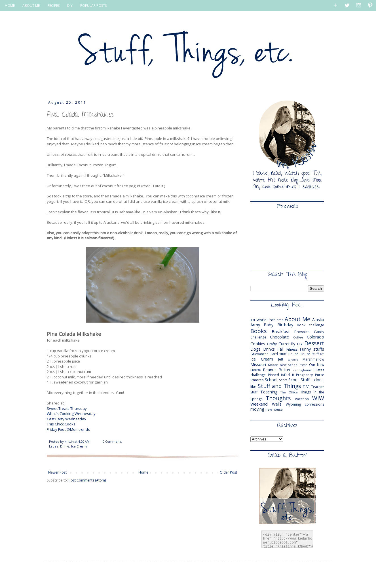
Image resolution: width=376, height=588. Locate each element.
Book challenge (310, 325)
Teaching (269, 392)
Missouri (258, 364)
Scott (283, 380)
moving (257, 409)
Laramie (293, 360)
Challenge (258, 337)
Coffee (298, 337)
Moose (273, 365)
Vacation (302, 399)
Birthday (285, 325)
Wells (277, 404)
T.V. (306, 386)
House (293, 354)
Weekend (259, 404)
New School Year (294, 365)
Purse (320, 375)
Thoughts (278, 398)
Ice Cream (79, 446)
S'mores (257, 380)
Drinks (65, 446)
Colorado (315, 337)
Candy (319, 332)
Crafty (272, 344)
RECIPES (53, 6)
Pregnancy (304, 375)
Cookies (258, 344)
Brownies (302, 332)
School (271, 380)
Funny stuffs (312, 349)
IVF (322, 354)
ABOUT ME (31, 6)
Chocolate (279, 337)
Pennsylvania (302, 370)
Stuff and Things (279, 386)
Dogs (255, 349)
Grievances (259, 354)
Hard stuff (278, 354)
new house (274, 409)
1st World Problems (267, 320)
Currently (287, 344)
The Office (289, 392)
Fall (280, 349)
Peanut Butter (277, 370)
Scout (294, 380)
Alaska (318, 320)
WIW (318, 398)
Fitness (292, 349)
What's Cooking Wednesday (72, 414)
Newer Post (57, 472)
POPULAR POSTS (93, 6)
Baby (269, 325)
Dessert (314, 343)
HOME (10, 6)
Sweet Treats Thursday (67, 408)
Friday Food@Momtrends (68, 429)
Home (143, 472)
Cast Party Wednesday (66, 419)
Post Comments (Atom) (87, 480)
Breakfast (281, 332)
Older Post (228, 472)
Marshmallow (313, 359)
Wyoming (293, 404)
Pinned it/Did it (281, 375)
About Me (298, 319)
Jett (281, 359)
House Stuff (309, 354)
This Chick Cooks (61, 424)
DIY (70, 6)
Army (255, 325)
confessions (314, 404)
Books (258, 331)
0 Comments (112, 441)
